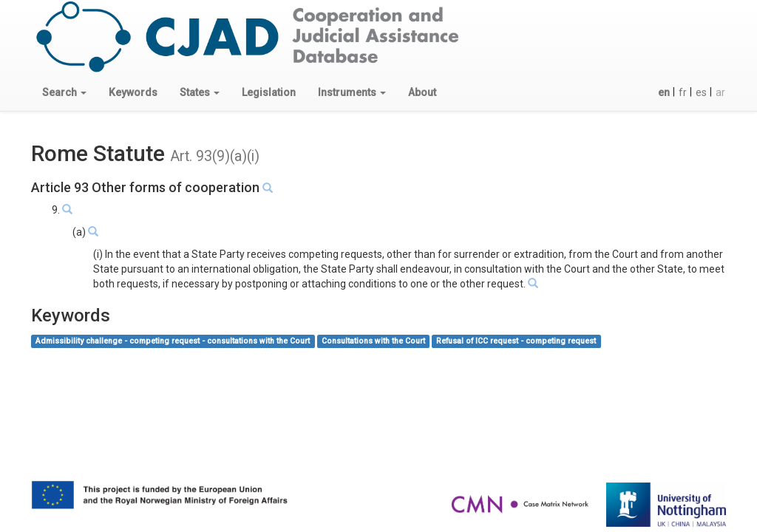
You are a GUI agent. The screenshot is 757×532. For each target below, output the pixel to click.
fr (683, 92)
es (701, 92)
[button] (64, 92)
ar (720, 92)
